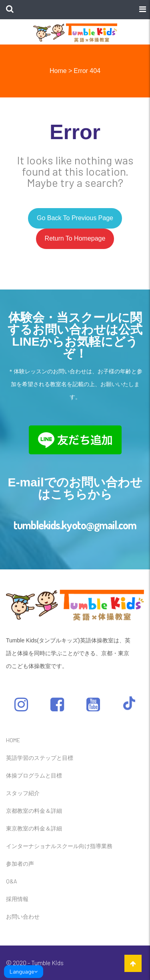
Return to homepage (75, 238)
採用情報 (17, 899)
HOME (13, 740)
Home (58, 71)
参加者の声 (20, 864)
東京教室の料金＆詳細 (34, 828)
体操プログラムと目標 (34, 775)
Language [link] (24, 971)
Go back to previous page (75, 218)
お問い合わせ (23, 916)
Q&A (12, 881)
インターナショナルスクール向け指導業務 (59, 846)
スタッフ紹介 (23, 793)
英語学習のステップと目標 (40, 758)
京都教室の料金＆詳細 (34, 811)
